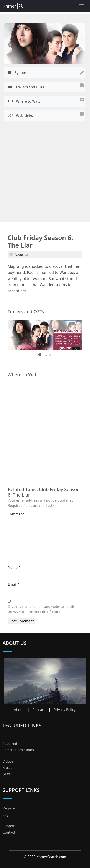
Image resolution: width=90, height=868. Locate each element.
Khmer (13, 6)
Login (7, 814)
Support (9, 826)
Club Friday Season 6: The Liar (40, 241)
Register (9, 808)
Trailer (45, 354)
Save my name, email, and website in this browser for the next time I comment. (41, 609)
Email (12, 584)
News (7, 774)
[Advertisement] (45, 173)
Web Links (21, 116)
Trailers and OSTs (26, 87)
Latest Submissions (18, 750)
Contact (39, 710)
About (19, 710)
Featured (10, 744)
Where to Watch (25, 101)
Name (13, 567)
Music (7, 768)
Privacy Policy (65, 710)
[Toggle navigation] (81, 6)
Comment (16, 514)
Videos (8, 761)
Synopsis (19, 73)
